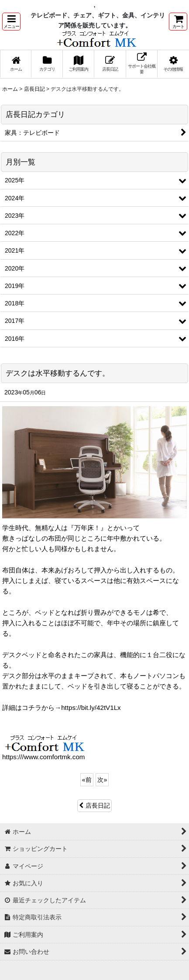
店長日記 (94, 805)
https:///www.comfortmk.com (44, 757)
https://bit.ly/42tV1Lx (91, 708)
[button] (11, 22)
